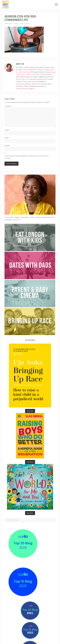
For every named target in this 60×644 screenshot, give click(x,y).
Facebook (24, 89)
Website (7, 146)
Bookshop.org (21, 84)
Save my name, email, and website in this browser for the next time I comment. (27, 157)
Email (7, 138)
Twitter (18, 89)
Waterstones (36, 84)
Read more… (17, 220)
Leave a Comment (25, 23)
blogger (32, 67)
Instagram (31, 89)
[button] (56, 4)
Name (7, 130)
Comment (8, 106)
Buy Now (30, 411)
